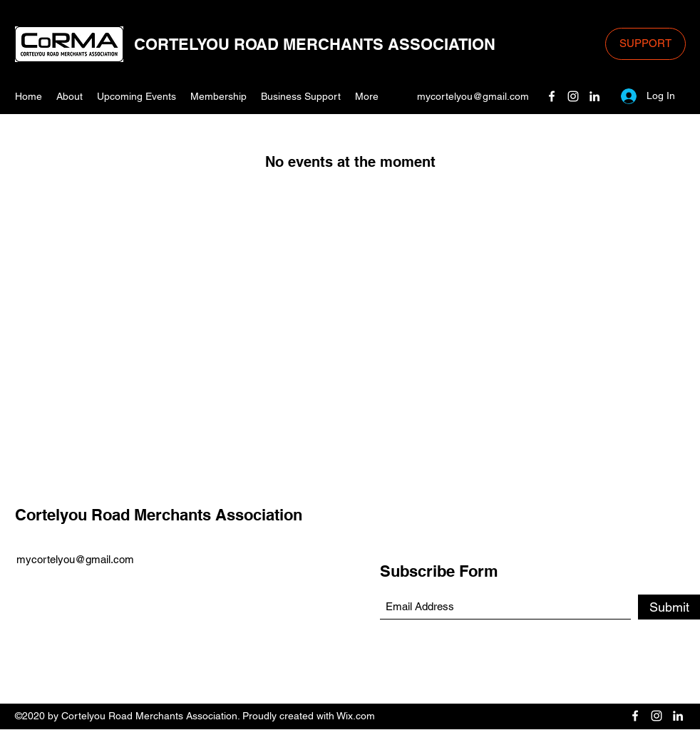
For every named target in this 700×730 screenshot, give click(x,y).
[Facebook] (552, 96)
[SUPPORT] (645, 44)
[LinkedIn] (595, 96)
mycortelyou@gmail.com (473, 96)
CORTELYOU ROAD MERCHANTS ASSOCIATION (315, 44)
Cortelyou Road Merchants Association (159, 515)
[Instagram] (573, 96)
